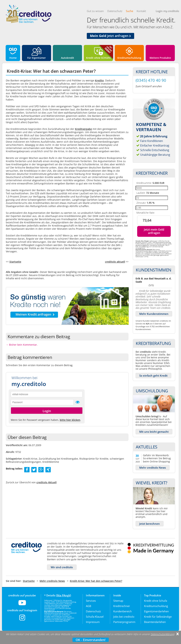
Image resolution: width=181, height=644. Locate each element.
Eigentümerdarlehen (156, 611)
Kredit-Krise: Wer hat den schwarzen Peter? (96, 581)
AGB (89, 606)
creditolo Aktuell (46, 482)
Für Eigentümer (37, 58)
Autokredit (68, 58)
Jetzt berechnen (150, 524)
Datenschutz (115, 11)
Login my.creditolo (167, 11)
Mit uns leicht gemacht (154, 432)
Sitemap (118, 601)
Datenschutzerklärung (162, 634)
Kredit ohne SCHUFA (98, 58)
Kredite (99, 80)
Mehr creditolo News (153, 468)
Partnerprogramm (124, 622)
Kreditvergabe (83, 129)
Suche (129, 11)
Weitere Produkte (160, 58)
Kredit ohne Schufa (156, 601)
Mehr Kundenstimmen (154, 314)
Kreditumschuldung (129, 58)
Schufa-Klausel (95, 617)
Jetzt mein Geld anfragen (154, 231)
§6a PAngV (63, 595)
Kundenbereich (122, 611)
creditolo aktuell (115, 262)
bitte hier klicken (70, 420)
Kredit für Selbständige (158, 617)
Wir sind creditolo (62, 567)
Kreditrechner (122, 606)
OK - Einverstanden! (91, 640)
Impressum (93, 622)
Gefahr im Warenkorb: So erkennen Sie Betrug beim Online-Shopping (157, 458)
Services (91, 601)
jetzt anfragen (110, 36)
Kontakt (141, 11)
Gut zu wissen (95, 11)
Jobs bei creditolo (124, 617)
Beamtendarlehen (155, 622)
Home (13, 58)
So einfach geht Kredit (153, 376)
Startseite (15, 262)
